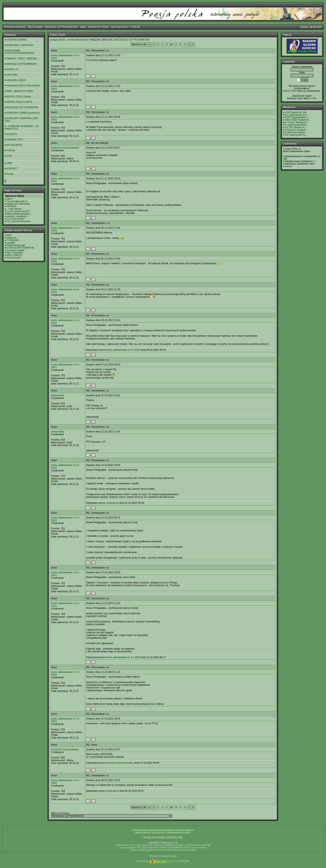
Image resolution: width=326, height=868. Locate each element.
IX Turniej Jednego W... (297, 122)
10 (157, 44)
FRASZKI (11, 206)
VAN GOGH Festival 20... (298, 120)
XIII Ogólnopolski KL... (296, 135)
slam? (10, 199)
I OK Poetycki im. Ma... (297, 112)
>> (193, 44)
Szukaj (10, 174)
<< (150, 44)
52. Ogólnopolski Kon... (297, 115)
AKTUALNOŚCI (120, 27)
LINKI (9, 163)
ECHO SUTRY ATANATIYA (20, 248)
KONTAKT (12, 169)
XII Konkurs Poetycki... (296, 130)
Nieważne (12, 238)
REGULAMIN (35, 27)
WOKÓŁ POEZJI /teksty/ (19, 97)
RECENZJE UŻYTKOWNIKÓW (22, 107)
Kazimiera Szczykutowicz (65, 148)
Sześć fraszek (14, 258)
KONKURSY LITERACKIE (20, 45)
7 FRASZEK (13, 240)
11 (162, 44)
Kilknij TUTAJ (290, 91)
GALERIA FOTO (15, 140)
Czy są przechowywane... (19, 221)
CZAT (9, 156)
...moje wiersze (14, 209)
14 (176, 44)
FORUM (135, 27)
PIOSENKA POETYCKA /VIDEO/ (23, 86)
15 (180, 44)
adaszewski (58, 395)
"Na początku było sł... (18, 201)
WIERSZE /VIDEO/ (16, 80)
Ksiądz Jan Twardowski (18, 204)
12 (167, 44)
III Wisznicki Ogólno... (296, 132)
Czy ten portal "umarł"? (18, 211)
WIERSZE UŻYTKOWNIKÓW (61, 27)
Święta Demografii (16, 245)
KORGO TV (13, 69)
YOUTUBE (12, 75)
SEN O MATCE (14, 255)
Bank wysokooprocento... (19, 214)
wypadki (11, 243)
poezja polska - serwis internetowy (69, 40)
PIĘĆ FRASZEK (15, 253)
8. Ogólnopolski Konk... (297, 125)
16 (185, 44)
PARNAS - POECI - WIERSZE (22, 59)
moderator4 (112, 503)
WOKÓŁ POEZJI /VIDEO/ (19, 102)
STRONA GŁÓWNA (15, 27)
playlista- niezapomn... (18, 216)
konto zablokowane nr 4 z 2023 (123, 350)
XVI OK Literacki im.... (296, 127)
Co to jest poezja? (16, 219)
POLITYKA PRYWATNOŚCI (21, 53)
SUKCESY (12, 134)
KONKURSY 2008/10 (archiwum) (23, 113)
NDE (9, 235)
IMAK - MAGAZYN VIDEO (94, 27)
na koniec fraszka (15, 250)
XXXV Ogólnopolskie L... (297, 117)
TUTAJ (313, 98)
